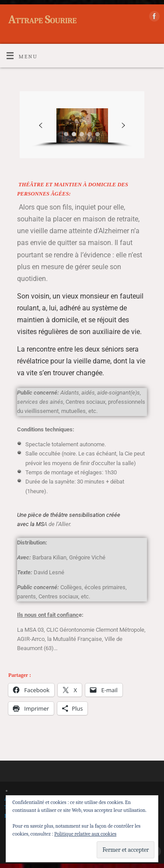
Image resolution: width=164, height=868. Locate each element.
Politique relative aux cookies (85, 834)
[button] (41, 125)
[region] (82, 128)
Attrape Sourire (42, 20)
